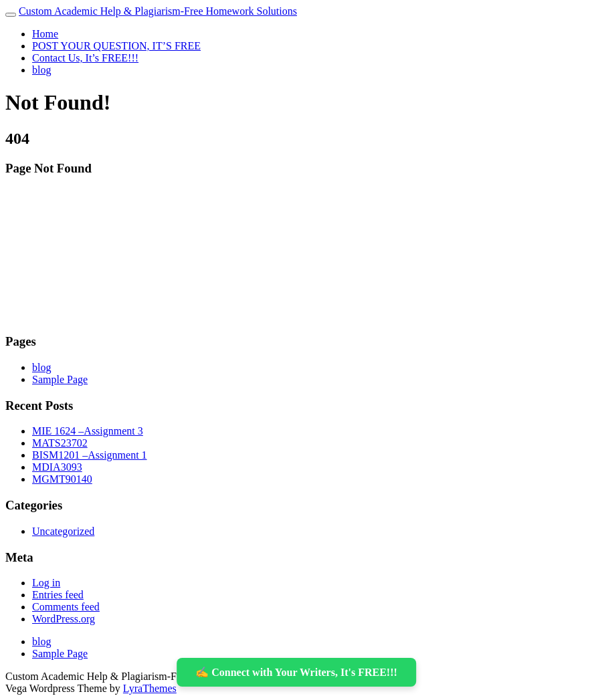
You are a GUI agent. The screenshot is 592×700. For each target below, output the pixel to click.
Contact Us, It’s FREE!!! (85, 58)
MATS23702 (60, 443)
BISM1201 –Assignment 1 (90, 455)
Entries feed (58, 595)
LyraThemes (150, 688)
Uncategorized (63, 531)
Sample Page (60, 379)
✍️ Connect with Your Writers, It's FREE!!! (296, 672)
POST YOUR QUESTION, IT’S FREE (116, 46)
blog (41, 70)
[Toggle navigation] (11, 15)
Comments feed (66, 607)
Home (45, 34)
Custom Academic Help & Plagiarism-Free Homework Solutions (158, 11)
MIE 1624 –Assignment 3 (88, 431)
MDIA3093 (57, 467)
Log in (46, 583)
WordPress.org (64, 619)
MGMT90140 (62, 479)
